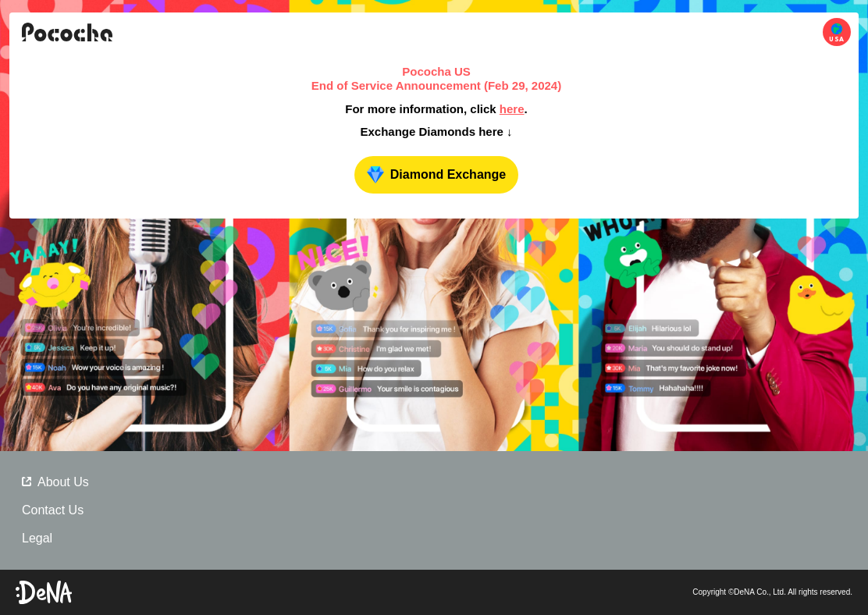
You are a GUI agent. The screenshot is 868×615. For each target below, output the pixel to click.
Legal (37, 538)
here (512, 109)
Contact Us (53, 510)
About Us (55, 482)
